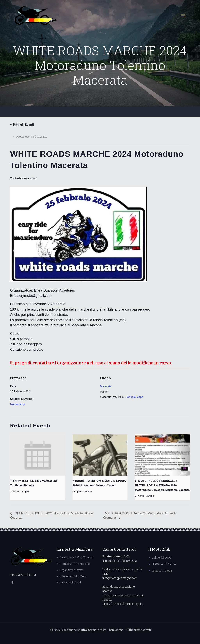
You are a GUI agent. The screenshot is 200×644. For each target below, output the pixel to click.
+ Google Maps (134, 397)
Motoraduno (17, 404)
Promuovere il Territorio (75, 564)
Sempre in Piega (162, 571)
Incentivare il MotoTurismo (77, 558)
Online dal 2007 (161, 558)
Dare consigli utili (70, 583)
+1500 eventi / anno (164, 564)
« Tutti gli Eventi (22, 124)
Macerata (106, 386)
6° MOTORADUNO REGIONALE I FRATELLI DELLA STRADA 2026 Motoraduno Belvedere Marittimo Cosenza (162, 485)
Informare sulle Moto (73, 576)
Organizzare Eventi (72, 570)
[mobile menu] (183, 16)
